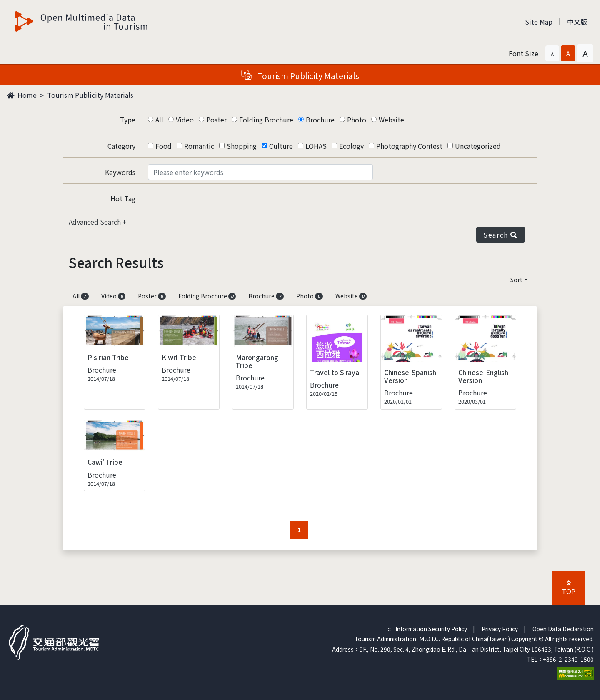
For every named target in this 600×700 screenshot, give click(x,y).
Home (22, 95)
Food (164, 146)
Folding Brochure (266, 120)
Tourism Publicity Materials (90, 95)
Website (391, 120)
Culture (281, 146)
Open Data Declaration (563, 629)
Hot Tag (123, 198)
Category (121, 146)
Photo (357, 120)
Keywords (120, 172)
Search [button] (501, 235)
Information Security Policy (431, 629)
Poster (216, 120)
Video (185, 120)
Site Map (539, 22)
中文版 (577, 22)
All (159, 120)
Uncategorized (478, 146)
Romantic (199, 146)
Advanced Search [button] (96, 222)
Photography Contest (409, 146)
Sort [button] (516, 280)
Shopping (242, 146)
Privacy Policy (500, 629)
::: (390, 629)
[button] (552, 53)
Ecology (351, 146)
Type (128, 120)
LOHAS (316, 146)
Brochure (320, 120)
